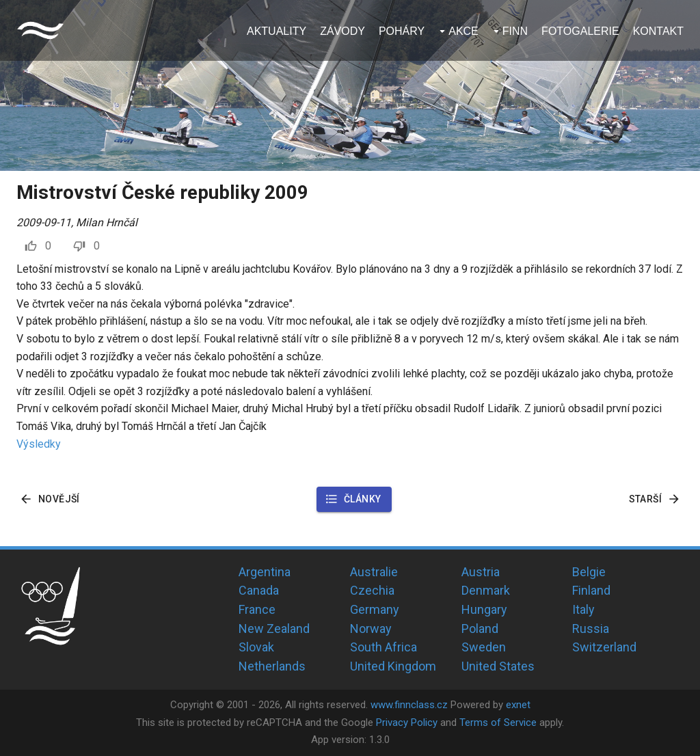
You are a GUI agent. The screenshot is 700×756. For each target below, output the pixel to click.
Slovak (256, 647)
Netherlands (272, 666)
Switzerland (604, 647)
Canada (259, 590)
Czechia (372, 590)
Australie (374, 572)
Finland (591, 590)
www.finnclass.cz (409, 705)
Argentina (265, 572)
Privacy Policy (407, 723)
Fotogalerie (580, 31)
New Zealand (274, 629)
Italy (583, 609)
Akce (463, 31)
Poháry (402, 31)
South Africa (383, 647)
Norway (371, 629)
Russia (591, 629)
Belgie (589, 572)
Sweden (484, 647)
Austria (481, 572)
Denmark (486, 590)
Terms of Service (498, 723)
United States (498, 666)
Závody (342, 31)
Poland (480, 629)
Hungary (484, 609)
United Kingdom (393, 666)
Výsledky (39, 444)
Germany (375, 609)
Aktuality (277, 31)
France (257, 609)
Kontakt (658, 31)
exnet (518, 705)
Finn (515, 31)
